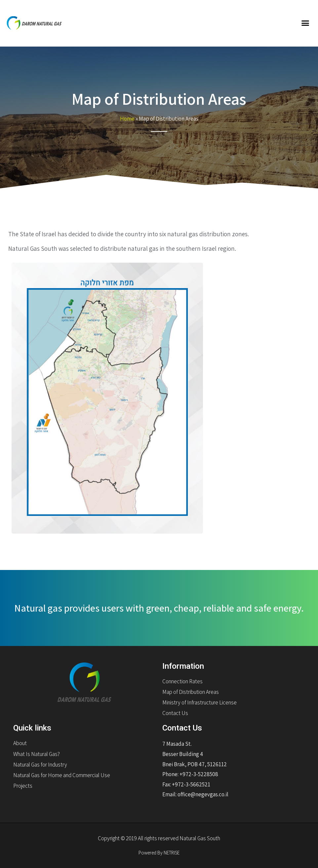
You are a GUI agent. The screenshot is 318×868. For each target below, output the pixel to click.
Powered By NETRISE (159, 853)
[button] (305, 23)
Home (127, 119)
